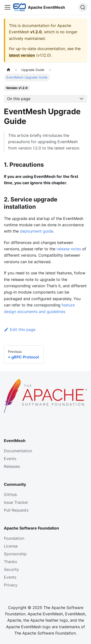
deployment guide (37, 231)
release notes (69, 249)
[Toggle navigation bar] (8, 7)
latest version (22, 55)
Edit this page (20, 330)
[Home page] (8, 70)
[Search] (83, 7)
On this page (19, 99)
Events (10, 459)
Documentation (18, 451)
